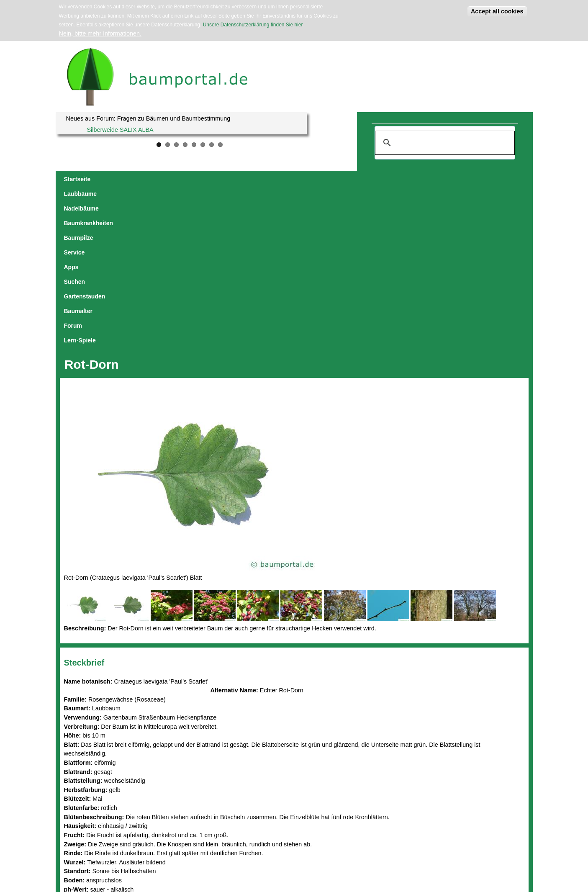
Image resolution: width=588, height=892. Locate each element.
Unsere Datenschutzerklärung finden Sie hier (253, 25)
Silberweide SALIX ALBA (120, 130)
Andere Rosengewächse (97, 768)
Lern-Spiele (490, 179)
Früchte (112, 750)
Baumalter (424, 179)
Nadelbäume (158, 179)
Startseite (77, 179)
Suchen (341, 179)
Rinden (134, 750)
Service (289, 179)
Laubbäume (115, 179)
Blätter (73, 750)
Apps (315, 179)
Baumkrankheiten (208, 179)
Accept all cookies (497, 11)
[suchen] (444, 143)
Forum (456, 179)
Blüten (91, 750)
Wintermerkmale (86, 758)
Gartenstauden (381, 179)
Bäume (119, 758)
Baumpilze (256, 179)
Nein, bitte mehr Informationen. (100, 33)
